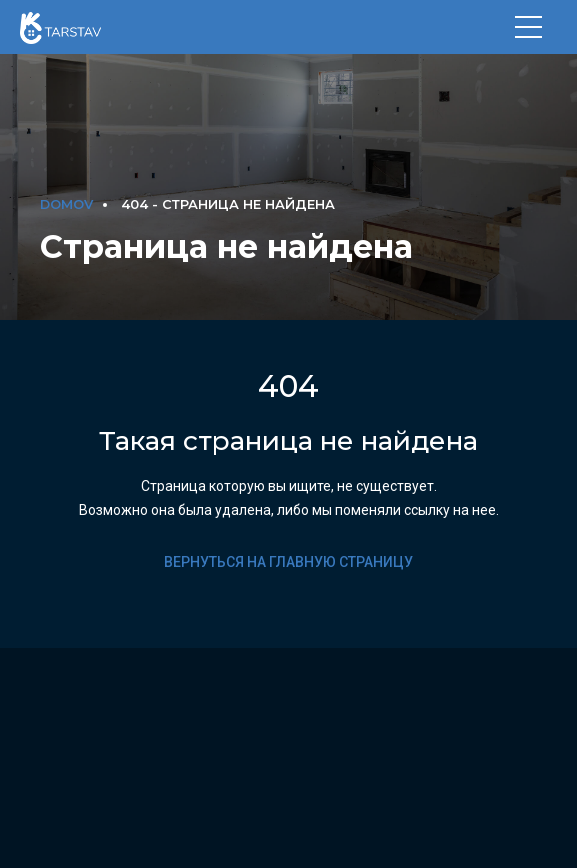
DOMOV (66, 204)
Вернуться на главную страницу (288, 562)
